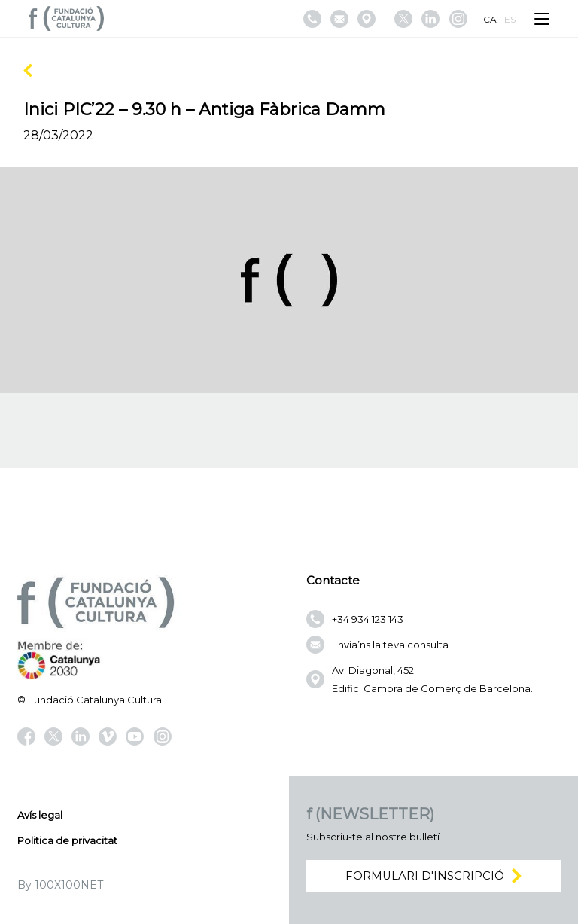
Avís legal (40, 815)
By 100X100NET (60, 885)
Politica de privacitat (67, 840)
